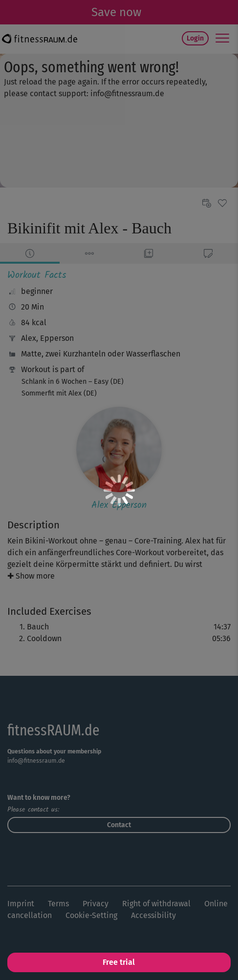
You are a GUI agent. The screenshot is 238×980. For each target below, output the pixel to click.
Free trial (119, 962)
